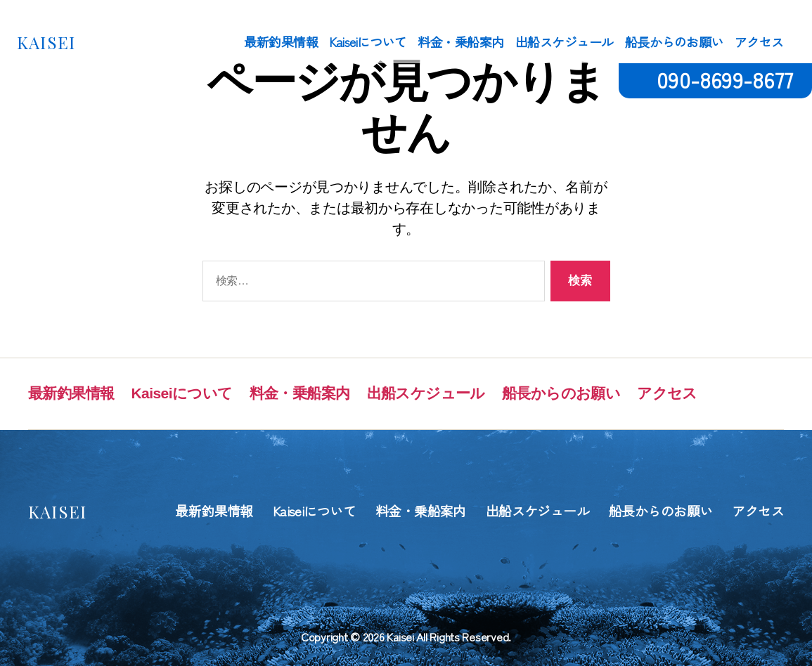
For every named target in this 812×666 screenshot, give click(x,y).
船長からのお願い (674, 42)
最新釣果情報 (281, 42)
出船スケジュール (565, 42)
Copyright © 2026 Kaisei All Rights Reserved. (406, 636)
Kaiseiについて (368, 42)
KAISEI (46, 42)
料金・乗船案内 (461, 42)
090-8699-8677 (725, 79)
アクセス (759, 42)
